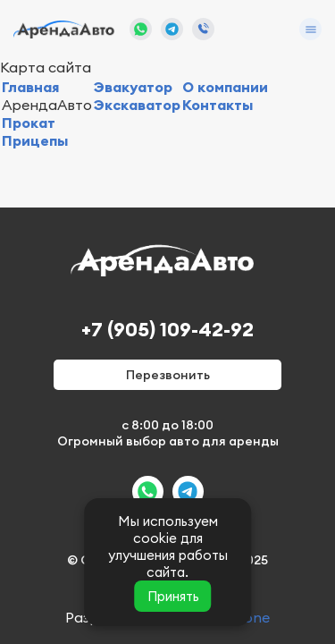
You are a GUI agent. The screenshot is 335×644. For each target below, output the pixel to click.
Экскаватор (137, 105)
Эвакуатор (133, 87)
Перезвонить (168, 375)
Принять (173, 596)
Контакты (218, 105)
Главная (30, 87)
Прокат (29, 123)
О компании (225, 87)
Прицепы (35, 140)
